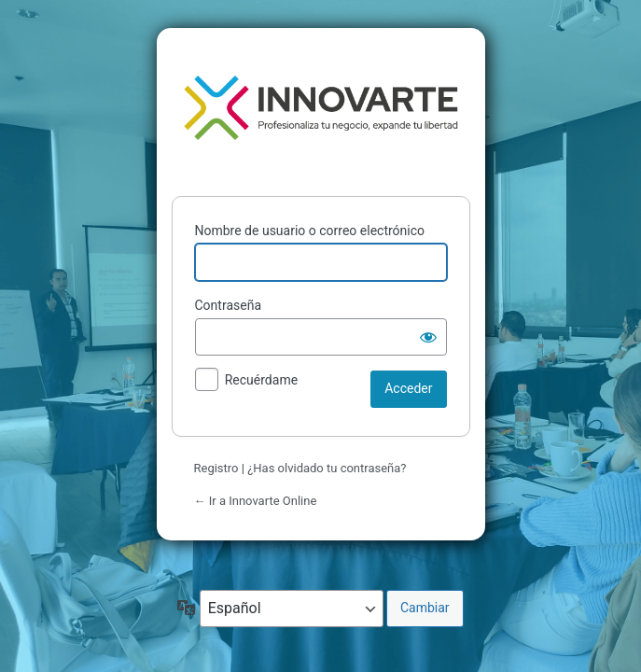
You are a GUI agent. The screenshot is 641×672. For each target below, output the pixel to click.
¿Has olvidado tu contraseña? (327, 468)
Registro (216, 468)
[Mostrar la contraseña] (428, 337)
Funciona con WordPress (321, 108)
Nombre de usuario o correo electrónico (310, 231)
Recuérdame (261, 380)
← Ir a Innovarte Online (256, 501)
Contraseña (229, 305)
